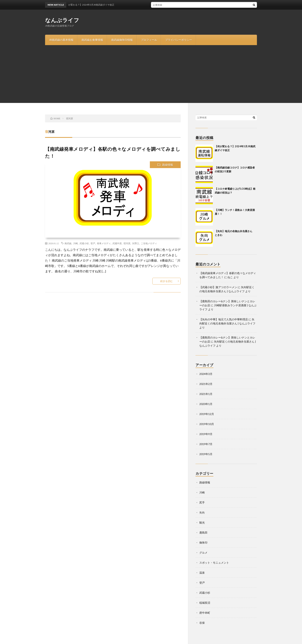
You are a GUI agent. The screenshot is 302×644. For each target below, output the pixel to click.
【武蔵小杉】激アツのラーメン (218, 287)
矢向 (202, 512)
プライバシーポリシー (179, 40)
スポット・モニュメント (214, 563)
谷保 (202, 623)
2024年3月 (206, 374)
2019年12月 (207, 414)
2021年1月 (206, 394)
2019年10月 (207, 424)
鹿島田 (203, 532)
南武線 (68, 243)
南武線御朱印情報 (122, 40)
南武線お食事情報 (92, 40)
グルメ (203, 553)
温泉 (202, 573)
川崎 (75, 243)
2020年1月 (206, 404)
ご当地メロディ (149, 243)
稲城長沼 (205, 603)
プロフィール (149, 40)
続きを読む (167, 281)
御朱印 (203, 543)
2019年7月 (206, 444)
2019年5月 (206, 454)
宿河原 (127, 243)
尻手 (202, 502)
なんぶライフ (62, 20)
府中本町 (205, 613)
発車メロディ (104, 243)
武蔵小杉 (84, 243)
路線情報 (168, 165)
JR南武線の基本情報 (61, 40)
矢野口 (136, 243)
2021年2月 (206, 384)
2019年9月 (206, 434)
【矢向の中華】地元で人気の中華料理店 (224, 319)
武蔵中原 (117, 243)
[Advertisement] (151, 74)
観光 (202, 522)
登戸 (93, 243)
